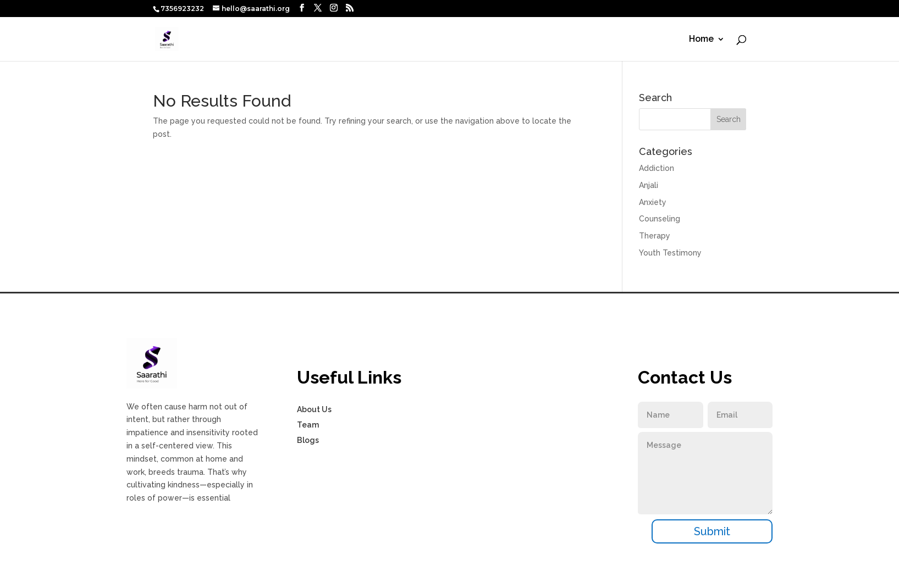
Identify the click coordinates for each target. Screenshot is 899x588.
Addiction (657, 168)
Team (308, 425)
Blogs (308, 440)
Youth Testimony (670, 253)
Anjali (649, 185)
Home (701, 40)
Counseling (660, 219)
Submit (712, 531)
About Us (314, 409)
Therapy (655, 236)
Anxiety (653, 202)
